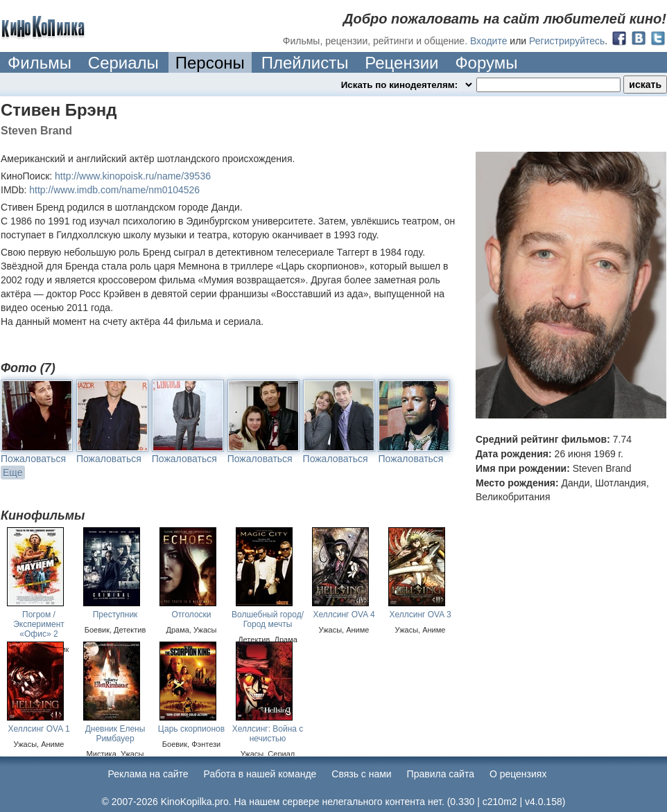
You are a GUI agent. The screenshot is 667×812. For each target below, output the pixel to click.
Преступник (115, 615)
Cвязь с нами (361, 774)
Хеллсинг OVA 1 (38, 729)
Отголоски (191, 615)
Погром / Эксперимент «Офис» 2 (39, 624)
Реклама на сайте (148, 774)
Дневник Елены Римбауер (115, 734)
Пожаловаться (33, 459)
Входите (489, 41)
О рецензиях (518, 774)
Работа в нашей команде (260, 774)
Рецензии (401, 63)
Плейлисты (305, 63)
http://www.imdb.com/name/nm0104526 (114, 190)
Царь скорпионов (191, 729)
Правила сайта (441, 774)
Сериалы (123, 63)
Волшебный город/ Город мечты (268, 619)
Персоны (210, 63)
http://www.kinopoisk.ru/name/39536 (133, 176)
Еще (13, 473)
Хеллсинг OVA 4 (344, 615)
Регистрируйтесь (567, 41)
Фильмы (40, 63)
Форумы (486, 63)
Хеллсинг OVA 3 (420, 615)
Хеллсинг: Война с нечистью (268, 734)
